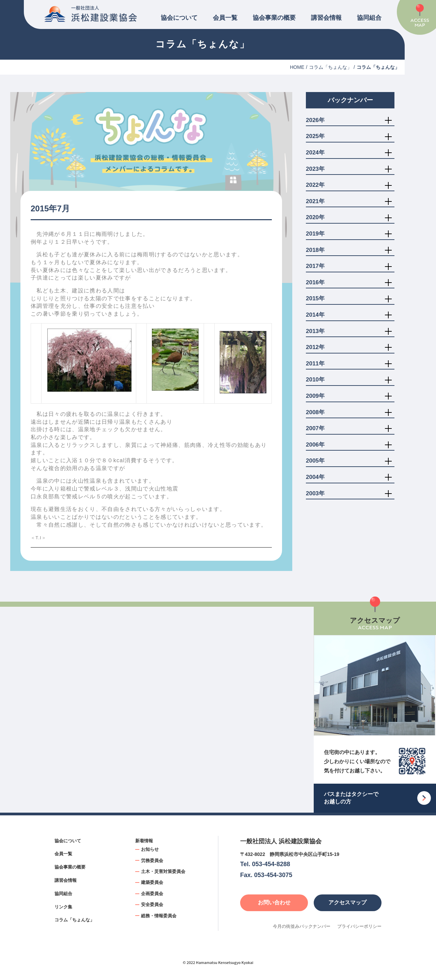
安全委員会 (152, 904)
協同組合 (369, 18)
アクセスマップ (347, 902)
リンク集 (63, 907)
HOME (297, 67)
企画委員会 (152, 894)
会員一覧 (225, 18)
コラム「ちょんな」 (330, 67)
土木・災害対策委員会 (163, 871)
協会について (179, 18)
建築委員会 (152, 882)
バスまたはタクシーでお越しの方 (351, 798)
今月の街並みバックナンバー (302, 926)
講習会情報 (326, 18)
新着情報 (144, 841)
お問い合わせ (274, 902)
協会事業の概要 (274, 18)
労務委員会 (152, 861)
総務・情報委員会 (159, 916)
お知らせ (150, 849)
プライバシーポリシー (359, 926)
